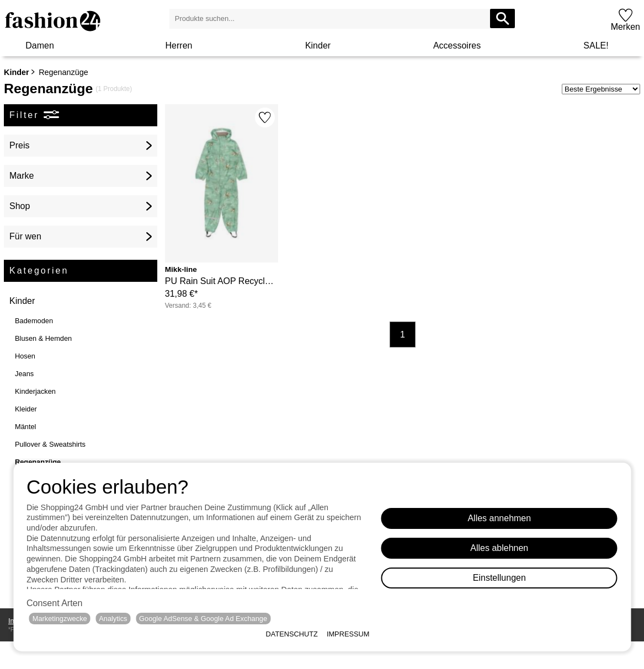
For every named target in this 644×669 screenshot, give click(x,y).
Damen (40, 46)
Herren (179, 46)
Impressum (348, 634)
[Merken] (265, 117)
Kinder (318, 46)
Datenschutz (292, 634)
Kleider (26, 409)
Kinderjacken (35, 391)
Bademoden (34, 321)
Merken (626, 27)
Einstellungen (499, 578)
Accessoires (457, 46)
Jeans (24, 374)
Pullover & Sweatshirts (50, 444)
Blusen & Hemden (43, 338)
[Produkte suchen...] (502, 18)
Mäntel (25, 427)
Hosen (25, 356)
